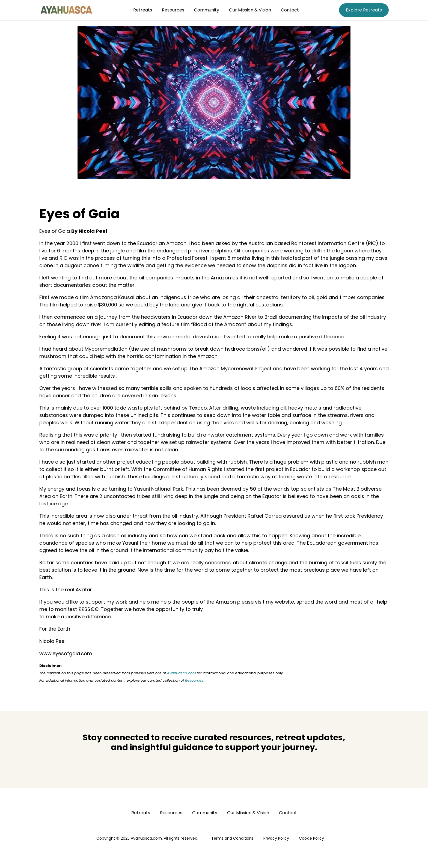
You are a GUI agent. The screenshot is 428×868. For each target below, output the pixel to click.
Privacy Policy (276, 838)
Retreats (143, 10)
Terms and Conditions (232, 838)
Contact (290, 10)
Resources (173, 10)
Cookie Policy (311, 838)
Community (207, 10)
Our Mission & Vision (250, 10)
